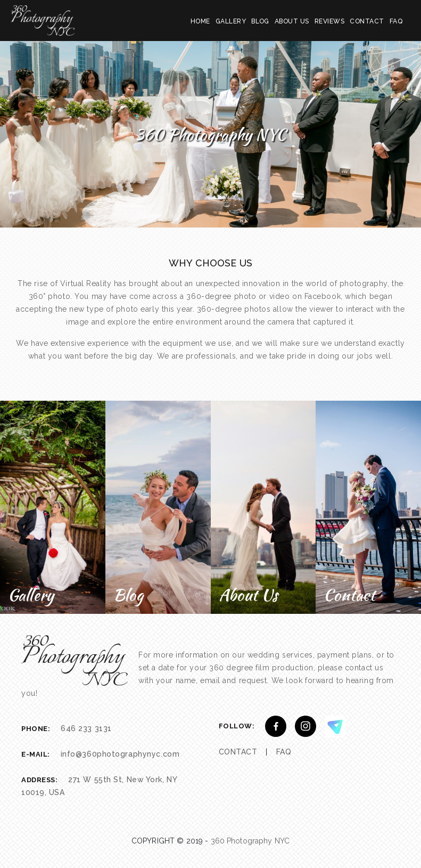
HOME (200, 21)
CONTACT (367, 21)
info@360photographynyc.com (120, 754)
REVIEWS (329, 21)
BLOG (260, 21)
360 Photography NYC (250, 841)
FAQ (396, 21)
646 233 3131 (86, 728)
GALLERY (231, 21)
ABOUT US (292, 21)
